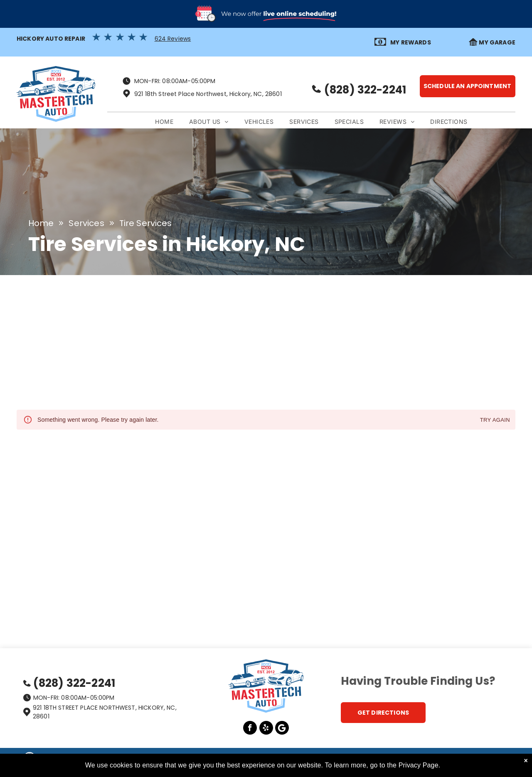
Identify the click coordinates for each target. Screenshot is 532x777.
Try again (495, 420)
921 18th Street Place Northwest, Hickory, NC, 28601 (208, 94)
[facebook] (250, 729)
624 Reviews (173, 39)
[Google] (282, 729)
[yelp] (266, 729)
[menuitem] (164, 122)
